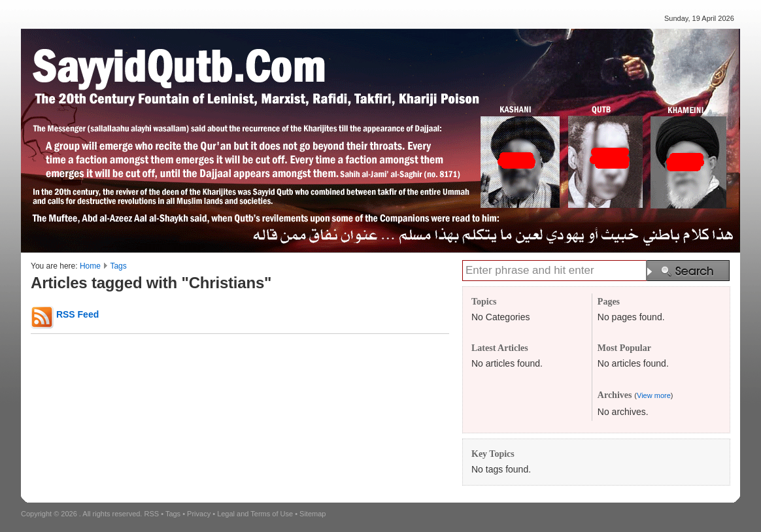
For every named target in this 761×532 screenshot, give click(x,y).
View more (654, 395)
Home (90, 266)
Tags (118, 266)
